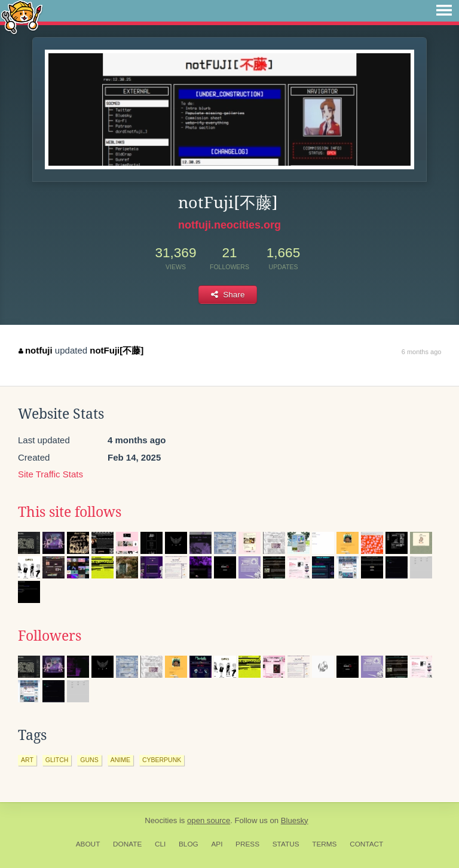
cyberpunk (162, 760)
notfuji (35, 350)
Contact (366, 844)
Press (247, 844)
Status (286, 844)
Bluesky (295, 820)
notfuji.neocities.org (229, 225)
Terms (324, 844)
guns (89, 760)
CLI (160, 844)
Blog (189, 844)
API (217, 844)
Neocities (161, 820)
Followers (50, 636)
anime (120, 760)
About (88, 844)
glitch (57, 760)
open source (209, 820)
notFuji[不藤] (117, 350)
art (27, 760)
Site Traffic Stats (51, 474)
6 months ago (422, 352)
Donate (127, 844)
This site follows (70, 512)
